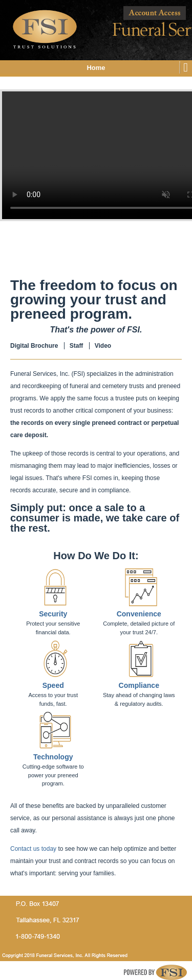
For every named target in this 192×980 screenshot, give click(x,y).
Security (53, 614)
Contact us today (33, 849)
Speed (53, 685)
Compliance (139, 685)
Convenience (139, 614)
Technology (53, 757)
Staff (77, 346)
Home (96, 68)
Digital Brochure (34, 346)
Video (103, 346)
